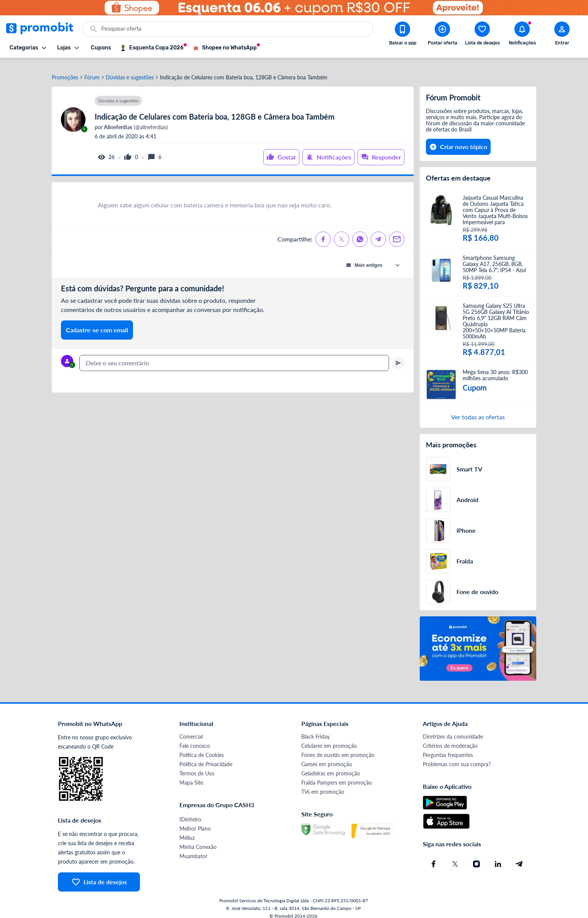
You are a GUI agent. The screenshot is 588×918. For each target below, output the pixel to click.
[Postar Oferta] (442, 35)
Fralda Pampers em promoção (337, 775)
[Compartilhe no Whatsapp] (360, 232)
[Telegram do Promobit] (519, 857)
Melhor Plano (195, 821)
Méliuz (187, 830)
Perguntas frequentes (448, 748)
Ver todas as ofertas (478, 410)
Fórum (92, 70)
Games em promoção (327, 757)
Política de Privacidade (206, 757)
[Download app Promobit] (402, 35)
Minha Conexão (198, 840)
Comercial (191, 729)
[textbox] (234, 356)
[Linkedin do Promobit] (498, 857)
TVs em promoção (323, 784)
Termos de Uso (197, 766)
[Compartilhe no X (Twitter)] (342, 232)
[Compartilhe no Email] (397, 232)
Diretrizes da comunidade (453, 729)
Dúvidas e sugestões (130, 70)
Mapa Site (191, 775)
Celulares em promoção (329, 738)
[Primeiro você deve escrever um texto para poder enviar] (398, 356)
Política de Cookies (202, 748)
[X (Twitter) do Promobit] (455, 857)
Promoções (65, 70)
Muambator (193, 849)
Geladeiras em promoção (331, 766)
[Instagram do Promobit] (476, 857)
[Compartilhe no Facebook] (323, 232)
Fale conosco (195, 738)
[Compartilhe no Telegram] (378, 232)
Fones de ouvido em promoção (338, 748)
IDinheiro (190, 812)
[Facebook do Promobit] (434, 857)
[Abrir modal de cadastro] (562, 35)
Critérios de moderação (450, 738)
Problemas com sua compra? (457, 757)
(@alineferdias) (135, 120)
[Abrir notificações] (522, 35)
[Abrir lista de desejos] (482, 35)
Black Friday (315, 729)
